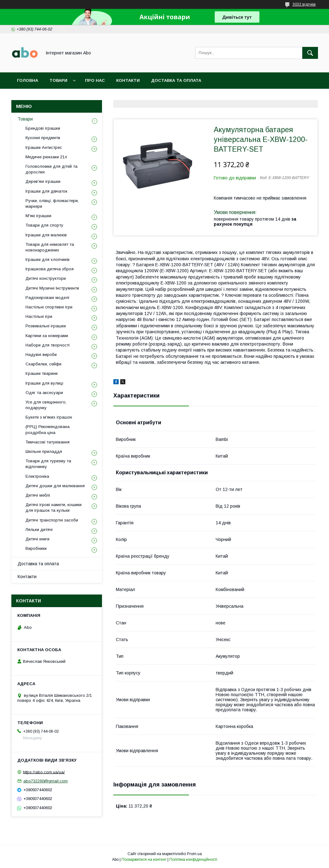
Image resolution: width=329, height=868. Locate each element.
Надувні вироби (41, 355)
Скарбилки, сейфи (43, 364)
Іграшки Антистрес (44, 147)
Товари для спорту (44, 225)
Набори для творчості (48, 345)
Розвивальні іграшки (46, 326)
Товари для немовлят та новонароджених (50, 247)
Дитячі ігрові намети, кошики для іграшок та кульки (54, 507)
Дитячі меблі (38, 495)
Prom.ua (194, 854)
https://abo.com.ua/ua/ (44, 772)
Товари (58, 80)
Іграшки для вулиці (44, 383)
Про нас (95, 80)
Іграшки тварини (42, 373)
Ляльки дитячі (39, 530)
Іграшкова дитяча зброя (50, 269)
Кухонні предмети (43, 138)
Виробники (36, 548)
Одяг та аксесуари (44, 393)
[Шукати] (310, 53)
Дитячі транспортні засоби (52, 520)
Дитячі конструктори (46, 278)
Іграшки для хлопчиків (48, 259)
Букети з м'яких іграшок (49, 417)
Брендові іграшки (43, 128)
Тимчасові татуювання (48, 442)
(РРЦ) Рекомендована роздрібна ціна (48, 429)
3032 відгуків (304, 4)
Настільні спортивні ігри (49, 307)
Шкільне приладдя (44, 451)
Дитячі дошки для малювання (55, 486)
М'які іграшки (38, 216)
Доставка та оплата (176, 80)
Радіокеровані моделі (47, 298)
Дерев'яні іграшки (43, 181)
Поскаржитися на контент (144, 860)
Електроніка (37, 476)
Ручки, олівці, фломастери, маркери (52, 203)
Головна (28, 80)
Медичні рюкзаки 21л (46, 157)
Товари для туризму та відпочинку (48, 464)
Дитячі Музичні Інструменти (52, 288)
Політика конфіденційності (193, 860)
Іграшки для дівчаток (46, 191)
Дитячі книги (37, 539)
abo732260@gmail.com (45, 781)
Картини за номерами (47, 336)
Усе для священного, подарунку (46, 405)
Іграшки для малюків (46, 235)
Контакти (128, 80)
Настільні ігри (39, 316)
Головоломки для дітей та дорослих (51, 169)
